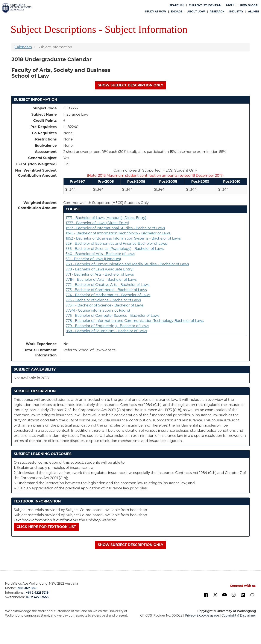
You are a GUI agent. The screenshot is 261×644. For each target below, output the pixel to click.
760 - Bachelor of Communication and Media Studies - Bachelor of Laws (127, 264)
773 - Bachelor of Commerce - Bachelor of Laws (106, 290)
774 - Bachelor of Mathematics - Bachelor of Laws (108, 295)
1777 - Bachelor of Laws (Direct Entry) (97, 223)
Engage (177, 11)
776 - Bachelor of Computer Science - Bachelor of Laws (113, 316)
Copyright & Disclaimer (239, 615)
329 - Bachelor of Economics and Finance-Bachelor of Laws (116, 244)
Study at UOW (156, 11)
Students (205, 5)
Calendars (23, 47)
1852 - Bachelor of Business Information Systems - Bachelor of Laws (123, 238)
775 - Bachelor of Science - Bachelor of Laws (103, 300)
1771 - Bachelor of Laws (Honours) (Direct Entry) (106, 218)
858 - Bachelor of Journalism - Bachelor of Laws (106, 331)
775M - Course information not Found (98, 310)
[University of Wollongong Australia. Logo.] (17, 8)
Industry (236, 11)
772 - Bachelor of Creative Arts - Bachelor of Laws (108, 285)
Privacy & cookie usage (202, 615)
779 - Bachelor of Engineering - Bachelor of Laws (107, 326)
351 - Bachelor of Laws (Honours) (93, 259)
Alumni (254, 11)
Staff (230, 5)
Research (217, 11)
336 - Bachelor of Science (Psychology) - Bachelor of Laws (115, 249)
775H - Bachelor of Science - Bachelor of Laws (105, 305)
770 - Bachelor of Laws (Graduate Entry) (100, 269)
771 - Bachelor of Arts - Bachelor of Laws (100, 274)
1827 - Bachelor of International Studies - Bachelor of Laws (115, 228)
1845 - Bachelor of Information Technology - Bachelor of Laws (118, 233)
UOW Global (250, 5)
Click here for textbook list (46, 527)
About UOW (196, 11)
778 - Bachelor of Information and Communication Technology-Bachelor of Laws (135, 321)
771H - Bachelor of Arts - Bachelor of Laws (101, 280)
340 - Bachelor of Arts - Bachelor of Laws (100, 254)
